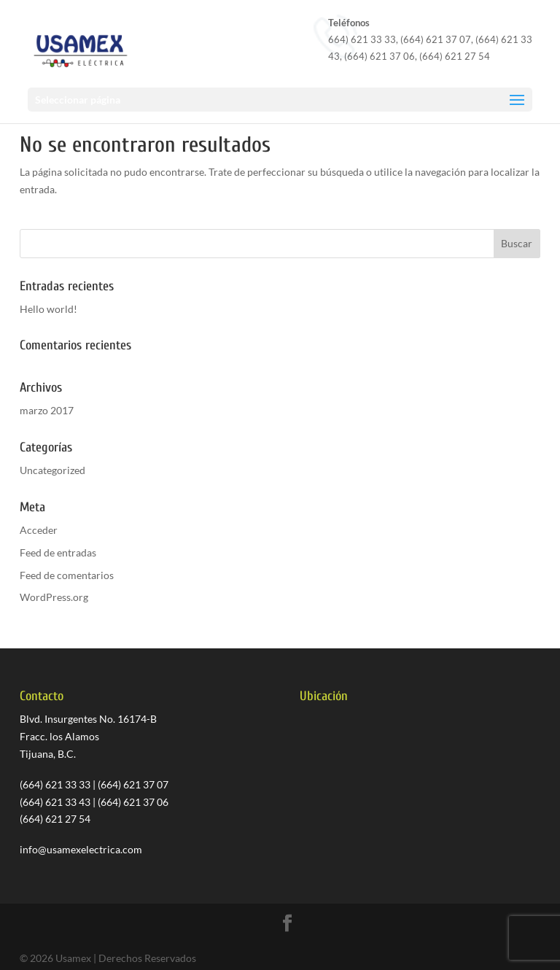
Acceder (39, 530)
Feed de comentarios (67, 575)
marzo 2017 (47, 410)
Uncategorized (52, 470)
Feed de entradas (58, 552)
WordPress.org (54, 597)
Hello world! (48, 309)
